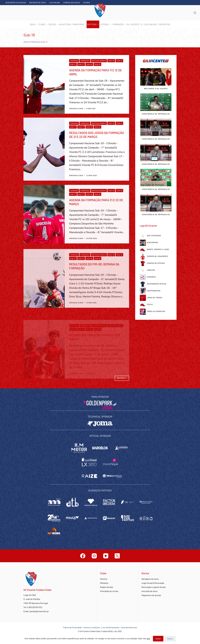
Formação (35, 42)
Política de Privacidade (72, 627)
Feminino (74, 61)
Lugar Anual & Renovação (153, 583)
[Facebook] (83, 556)
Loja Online (55, 3)
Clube (43, 24)
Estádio (86, 3)
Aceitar (158, 639)
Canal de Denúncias (129, 627)
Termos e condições (92, 627)
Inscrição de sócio (38, 3)
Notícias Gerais (99, 61)
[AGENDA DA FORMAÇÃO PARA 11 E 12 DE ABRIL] (44, 84)
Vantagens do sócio (150, 579)
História (104, 579)
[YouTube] (106, 556)
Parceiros (80, 24)
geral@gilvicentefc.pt (39, 611)
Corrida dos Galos (71, 3)
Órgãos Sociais (107, 587)
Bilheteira (65, 24)
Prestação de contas (109, 591)
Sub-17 (73, 64)
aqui (148, 639)
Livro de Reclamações (111, 627)
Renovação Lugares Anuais (154, 587)
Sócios (54, 24)
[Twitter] (117, 556)
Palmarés (104, 583)
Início (26, 42)
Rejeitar (170, 639)
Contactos (164, 24)
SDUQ (34, 24)
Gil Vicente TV (135, 24)
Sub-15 (111, 61)
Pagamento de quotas (151, 595)
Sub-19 (89, 64)
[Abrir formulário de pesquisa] (195, 13)
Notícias (93, 24)
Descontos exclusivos (16, 3)
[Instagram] (94, 556)
